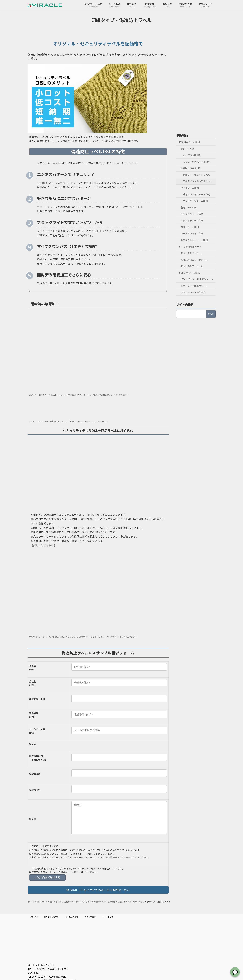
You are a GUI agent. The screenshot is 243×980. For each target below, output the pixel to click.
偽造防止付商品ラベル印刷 (197, 162)
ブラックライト (46, 231)
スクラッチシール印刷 (192, 220)
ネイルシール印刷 (190, 188)
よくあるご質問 (72, 923)
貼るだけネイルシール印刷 (197, 194)
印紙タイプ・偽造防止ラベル (198, 181)
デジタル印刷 (188, 149)
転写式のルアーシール (192, 266)
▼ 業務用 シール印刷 (189, 142)
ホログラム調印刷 (192, 155)
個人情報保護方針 (115, 864)
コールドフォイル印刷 (192, 233)
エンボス (42, 183)
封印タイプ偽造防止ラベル (197, 175)
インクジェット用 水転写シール (197, 279)
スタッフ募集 (90, 923)
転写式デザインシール (192, 253)
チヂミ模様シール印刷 (192, 214)
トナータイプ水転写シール (194, 286)
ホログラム (92, 183)
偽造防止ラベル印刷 (191, 168)
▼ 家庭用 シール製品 (189, 273)
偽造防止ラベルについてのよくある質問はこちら (98, 896)
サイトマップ (107, 923)
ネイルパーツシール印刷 (195, 201)
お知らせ (34, 923)
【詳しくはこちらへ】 (44, 545)
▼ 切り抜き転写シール (190, 246)
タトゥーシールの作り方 (193, 292)
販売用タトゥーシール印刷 (194, 240)
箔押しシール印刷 (190, 227)
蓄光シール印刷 (189, 207)
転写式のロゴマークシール (194, 260)
